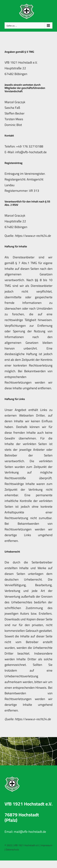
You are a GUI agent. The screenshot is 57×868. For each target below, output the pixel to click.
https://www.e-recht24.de (33, 236)
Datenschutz (12, 849)
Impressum (47, 845)
